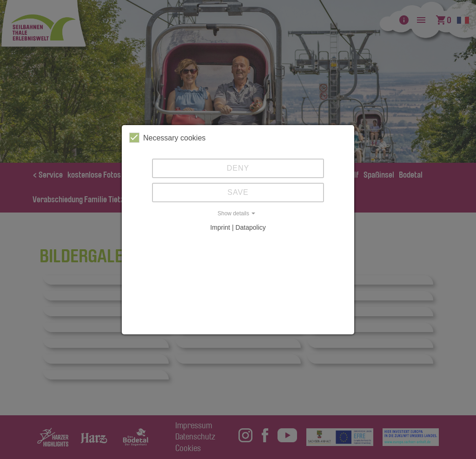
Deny (238, 168)
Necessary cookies (167, 138)
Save (238, 192)
